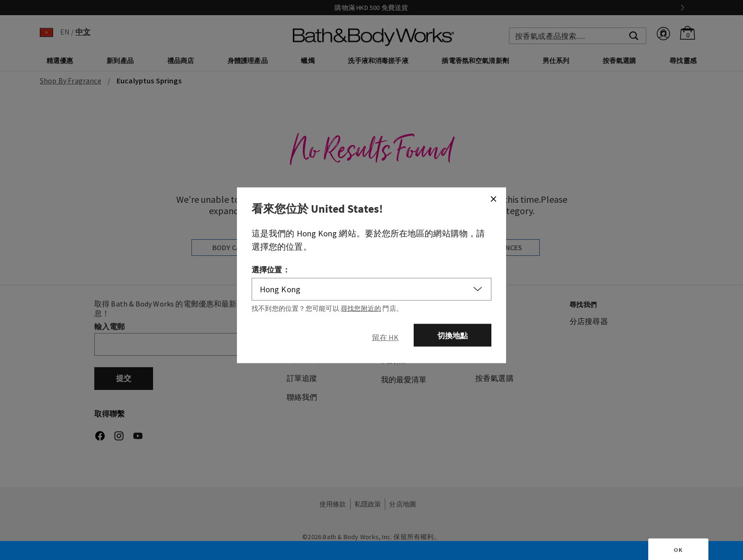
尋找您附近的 (361, 308)
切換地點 (453, 335)
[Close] (493, 199)
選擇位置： (271, 269)
